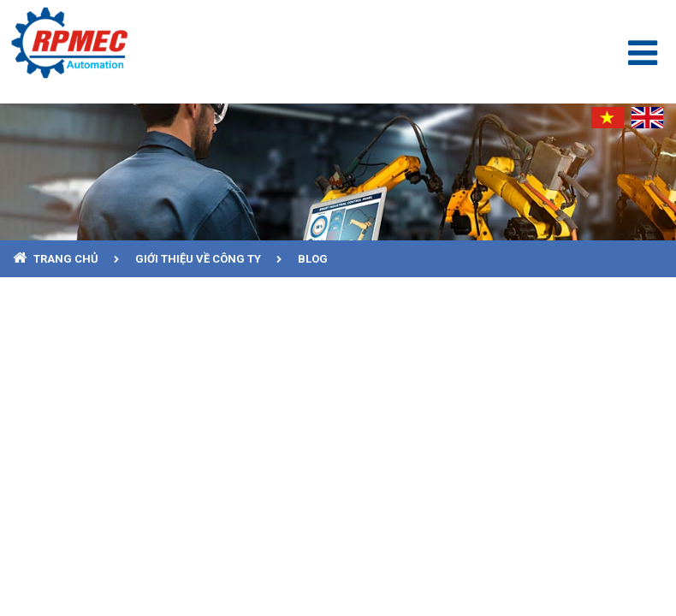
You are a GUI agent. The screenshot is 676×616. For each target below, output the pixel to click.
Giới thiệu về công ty (199, 259)
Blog (313, 259)
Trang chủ (67, 259)
